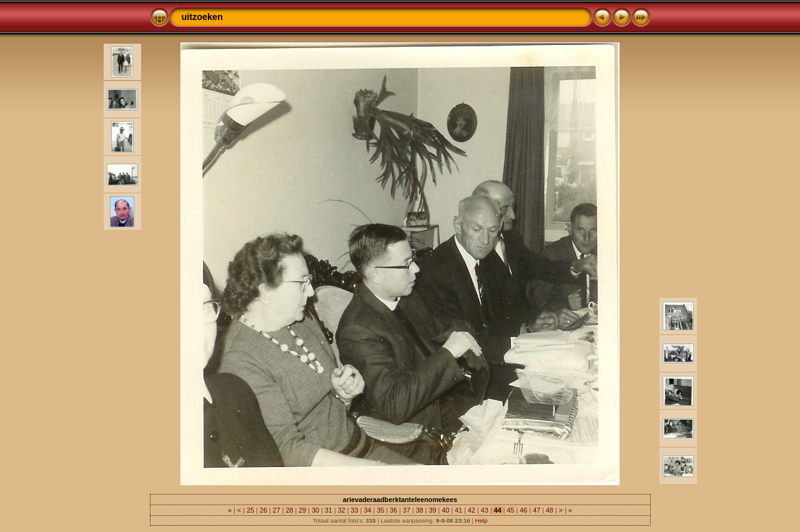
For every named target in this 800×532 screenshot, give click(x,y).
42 (472, 510)
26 (264, 510)
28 (289, 510)
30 (315, 510)
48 (550, 510)
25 (250, 510)
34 (367, 510)
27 (277, 510)
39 (433, 510)
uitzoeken (202, 17)
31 (328, 510)
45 (511, 510)
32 (342, 510)
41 (458, 510)
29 (302, 510)
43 (485, 510)
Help (481, 520)
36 (393, 510)
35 (380, 510)
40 (445, 510)
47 (536, 510)
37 (407, 510)
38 (420, 510)
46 (523, 510)
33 (355, 510)
